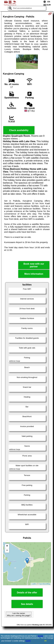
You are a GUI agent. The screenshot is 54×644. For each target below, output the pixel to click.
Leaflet (34, 584)
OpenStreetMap (45, 584)
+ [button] (7, 546)
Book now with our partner (34, 265)
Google (40, 636)
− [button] (7, 550)
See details (27, 604)
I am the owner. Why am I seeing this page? (19, 614)
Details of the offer (27, 593)
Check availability (19, 130)
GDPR (28, 641)
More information (34, 274)
